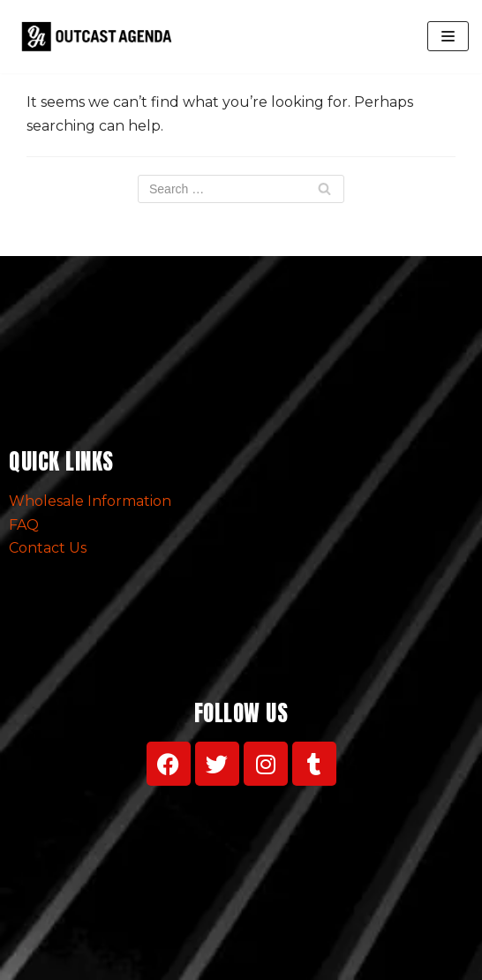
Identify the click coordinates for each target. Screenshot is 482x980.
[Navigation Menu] (448, 36)
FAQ (24, 525)
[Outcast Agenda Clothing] (101, 37)
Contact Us (48, 548)
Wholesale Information (90, 501)
